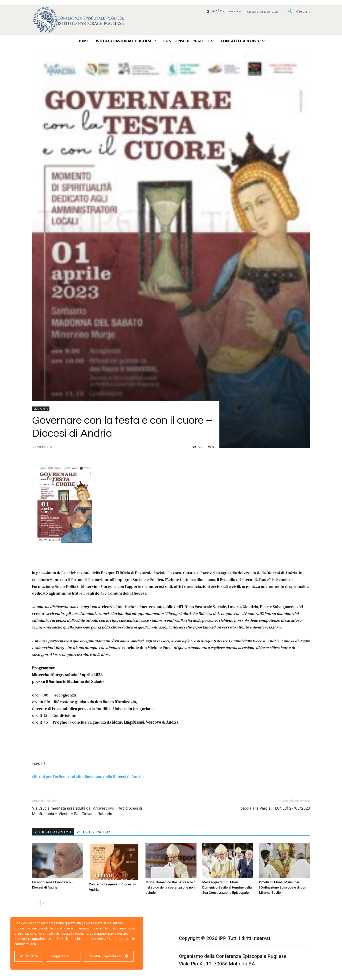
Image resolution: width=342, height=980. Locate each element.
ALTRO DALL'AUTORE (94, 832)
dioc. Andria (41, 409)
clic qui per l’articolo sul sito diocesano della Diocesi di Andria (88, 777)
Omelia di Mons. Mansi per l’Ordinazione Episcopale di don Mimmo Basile (283, 887)
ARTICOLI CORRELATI (53, 832)
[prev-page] (35, 903)
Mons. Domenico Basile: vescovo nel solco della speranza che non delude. (170, 887)
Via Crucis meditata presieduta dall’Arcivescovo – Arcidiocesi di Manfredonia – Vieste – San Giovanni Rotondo (87, 811)
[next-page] (44, 903)
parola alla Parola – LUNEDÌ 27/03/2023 (275, 808)
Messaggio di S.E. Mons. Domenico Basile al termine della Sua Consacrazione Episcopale (227, 887)
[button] (297, 11)
